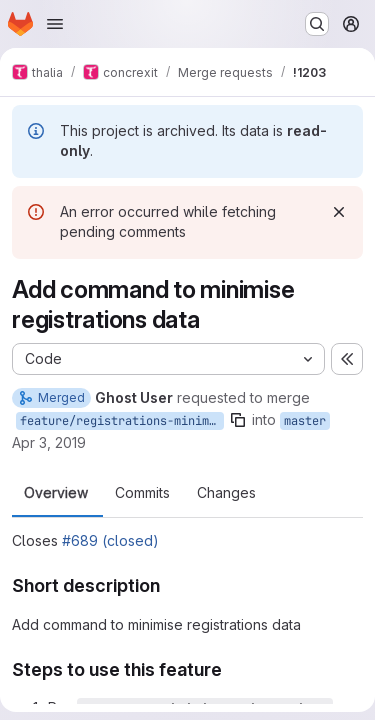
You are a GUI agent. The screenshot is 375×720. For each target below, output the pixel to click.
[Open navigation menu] (55, 24)
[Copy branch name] (238, 420)
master (305, 421)
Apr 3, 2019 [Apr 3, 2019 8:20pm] (49, 442)
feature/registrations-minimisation (122, 421)
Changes (226, 493)
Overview (56, 493)
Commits (142, 493)
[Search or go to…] (317, 24)
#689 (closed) (110, 540)
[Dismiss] (339, 212)
